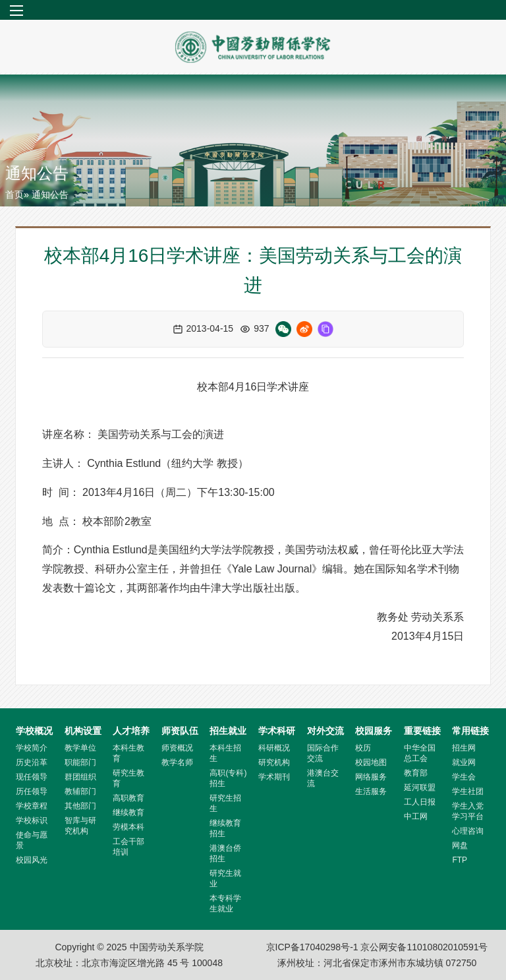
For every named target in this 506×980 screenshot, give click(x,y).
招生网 (464, 748)
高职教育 (128, 798)
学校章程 (32, 806)
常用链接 (470, 731)
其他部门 (80, 806)
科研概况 (274, 748)
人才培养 (131, 731)
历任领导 (32, 791)
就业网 (464, 762)
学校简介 (32, 748)
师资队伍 (180, 731)
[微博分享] (304, 329)
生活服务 (371, 791)
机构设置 (83, 731)
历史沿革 (32, 762)
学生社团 (468, 791)
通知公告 (37, 173)
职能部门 (80, 762)
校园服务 (374, 731)
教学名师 (177, 762)
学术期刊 (274, 777)
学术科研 (277, 731)
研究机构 (274, 762)
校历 (363, 748)
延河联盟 (420, 787)
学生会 (464, 777)
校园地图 (371, 762)
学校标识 (32, 820)
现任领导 (32, 777)
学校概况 (34, 731)
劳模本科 (128, 827)
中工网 (416, 816)
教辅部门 (80, 791)
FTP (460, 860)
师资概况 (177, 748)
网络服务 (371, 777)
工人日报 (420, 802)
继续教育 (128, 812)
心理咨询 (468, 831)
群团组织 (80, 777)
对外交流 (325, 731)
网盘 (460, 845)
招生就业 (228, 731)
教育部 (416, 773)
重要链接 (422, 731)
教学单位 (80, 748)
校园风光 (32, 860)
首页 (14, 195)
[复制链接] (325, 329)
